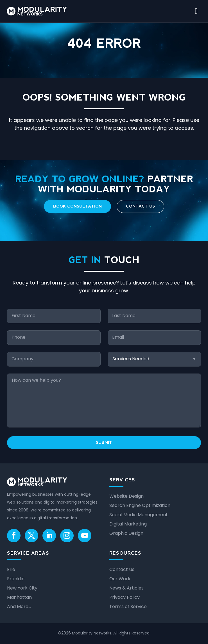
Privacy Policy (125, 597)
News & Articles (126, 588)
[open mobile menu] (196, 11)
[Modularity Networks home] (37, 11)
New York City (22, 588)
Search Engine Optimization (140, 505)
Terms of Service (128, 607)
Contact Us (140, 206)
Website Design (126, 496)
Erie (11, 569)
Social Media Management (139, 515)
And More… (19, 607)
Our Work (120, 579)
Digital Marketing (128, 524)
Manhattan (19, 597)
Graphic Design (126, 533)
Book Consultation (77, 206)
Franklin (16, 579)
